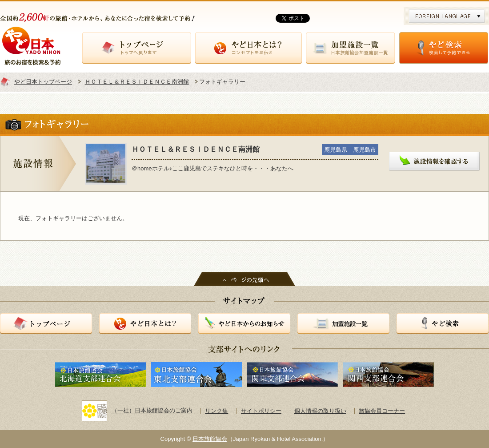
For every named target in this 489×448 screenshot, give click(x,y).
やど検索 (444, 48)
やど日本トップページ (43, 82)
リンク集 (216, 411)
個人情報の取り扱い (320, 411)
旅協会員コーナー (382, 411)
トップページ (137, 48)
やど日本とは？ (249, 48)
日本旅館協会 (210, 439)
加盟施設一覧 (351, 48)
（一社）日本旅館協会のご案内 (137, 410)
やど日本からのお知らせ (244, 324)
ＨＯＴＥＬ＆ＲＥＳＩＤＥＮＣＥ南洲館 (137, 82)
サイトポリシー (261, 411)
